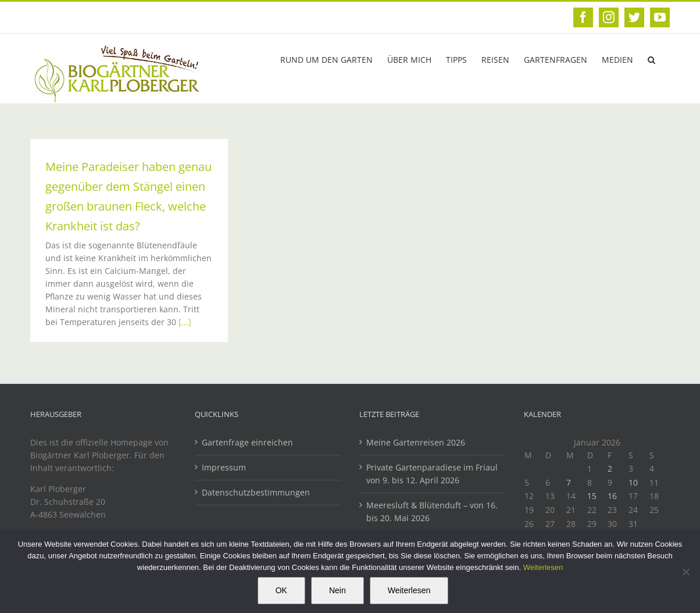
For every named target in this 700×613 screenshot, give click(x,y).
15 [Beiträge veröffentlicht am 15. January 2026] (592, 496)
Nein (337, 590)
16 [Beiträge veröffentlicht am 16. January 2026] (612, 496)
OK (281, 590)
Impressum (224, 467)
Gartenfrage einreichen (247, 442)
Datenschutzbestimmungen (256, 492)
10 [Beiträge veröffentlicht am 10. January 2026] (633, 482)
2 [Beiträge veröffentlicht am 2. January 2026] (610, 468)
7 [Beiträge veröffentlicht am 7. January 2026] (569, 482)
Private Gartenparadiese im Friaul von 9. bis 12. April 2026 (432, 474)
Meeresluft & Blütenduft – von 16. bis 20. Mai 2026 (432, 512)
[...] (185, 322)
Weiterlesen (543, 567)
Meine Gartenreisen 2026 (416, 442)
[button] (651, 59)
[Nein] (685, 572)
